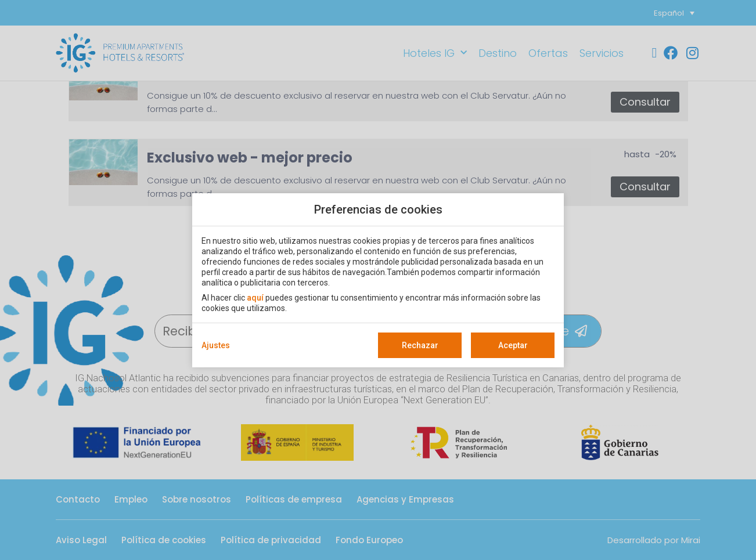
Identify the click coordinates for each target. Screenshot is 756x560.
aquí (255, 298)
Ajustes (216, 345)
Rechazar (420, 345)
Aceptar (513, 345)
